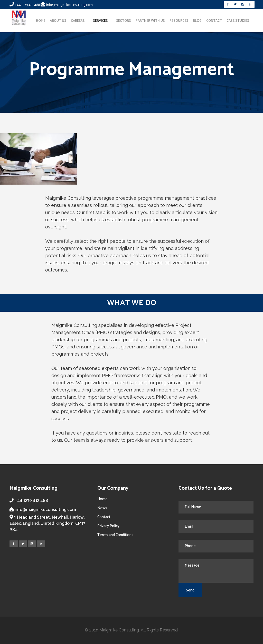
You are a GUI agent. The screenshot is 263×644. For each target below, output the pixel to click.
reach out (199, 433)
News (102, 508)
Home (102, 499)
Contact (104, 517)
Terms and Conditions (115, 535)
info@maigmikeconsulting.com (69, 5)
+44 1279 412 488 (27, 5)
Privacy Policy (108, 526)
